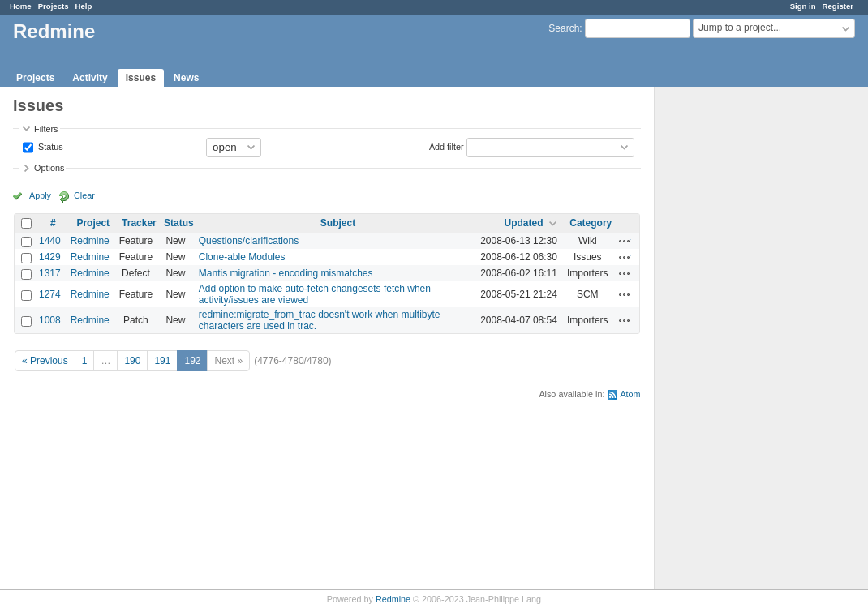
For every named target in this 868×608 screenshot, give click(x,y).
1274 (50, 294)
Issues (141, 78)
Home (21, 6)
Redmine (90, 241)
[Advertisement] (736, 341)
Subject (338, 223)
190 (132, 361)
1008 (50, 320)
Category (591, 223)
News (186, 78)
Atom (630, 394)
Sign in (803, 6)
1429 (50, 257)
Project (93, 223)
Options (49, 168)
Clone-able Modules (242, 257)
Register (838, 6)
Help (84, 6)
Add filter (447, 146)
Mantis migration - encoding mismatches (286, 273)
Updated (524, 223)
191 (162, 361)
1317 (50, 273)
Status (49, 146)
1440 (50, 241)
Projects (54, 6)
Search (564, 28)
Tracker (139, 223)
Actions (625, 241)
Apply (40, 195)
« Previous (45, 361)
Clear (84, 195)
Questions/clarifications (249, 241)
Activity (90, 78)
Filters (46, 129)
